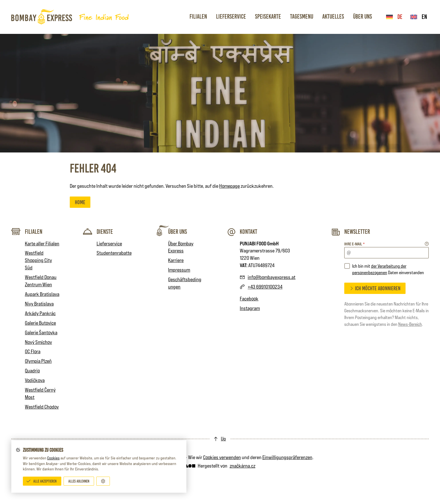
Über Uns (362, 17)
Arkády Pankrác (40, 313)
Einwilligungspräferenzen (287, 457)
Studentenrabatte (114, 253)
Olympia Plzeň (38, 361)
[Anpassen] (103, 481)
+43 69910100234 (265, 287)
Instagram (250, 308)
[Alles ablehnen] (79, 481)
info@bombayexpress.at (272, 277)
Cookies (53, 458)
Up (223, 439)
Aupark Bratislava (42, 294)
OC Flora (33, 351)
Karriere (176, 260)
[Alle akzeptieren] (42, 481)
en (419, 17)
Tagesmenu (302, 17)
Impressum (179, 270)
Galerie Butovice (40, 323)
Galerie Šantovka (41, 332)
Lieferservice (231, 17)
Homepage (229, 186)
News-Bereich (410, 324)
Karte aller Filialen (42, 244)
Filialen (198, 17)
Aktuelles (333, 17)
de (394, 17)
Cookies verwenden (222, 457)
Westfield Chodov (42, 407)
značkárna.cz (242, 466)
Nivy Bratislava (39, 304)
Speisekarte (268, 17)
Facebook (249, 299)
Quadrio (32, 371)
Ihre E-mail (354, 244)
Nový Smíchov (38, 342)
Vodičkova (35, 380)
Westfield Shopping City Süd (38, 260)
